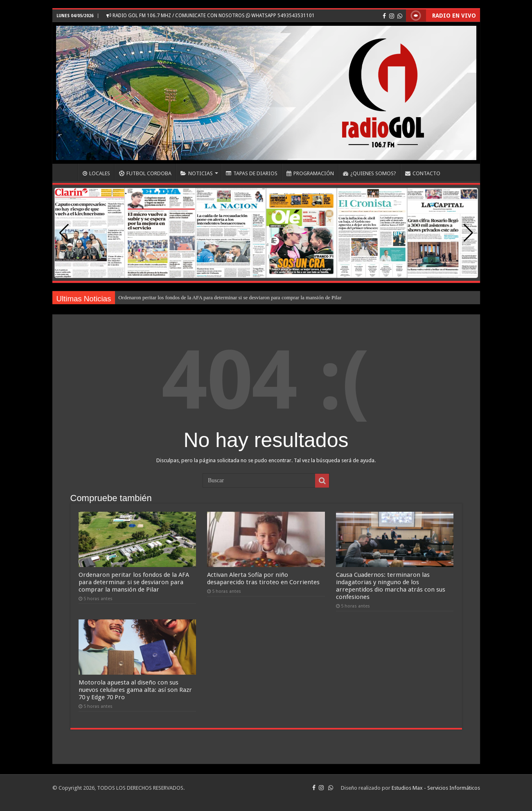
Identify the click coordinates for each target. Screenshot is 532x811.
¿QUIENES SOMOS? (370, 173)
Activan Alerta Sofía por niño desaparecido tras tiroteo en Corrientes (263, 578)
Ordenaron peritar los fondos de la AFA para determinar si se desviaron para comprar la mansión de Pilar (230, 297)
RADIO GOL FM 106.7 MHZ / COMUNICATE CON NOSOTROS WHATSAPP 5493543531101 (211, 16)
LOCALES (96, 173)
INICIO (67, 172)
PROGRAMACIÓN (310, 173)
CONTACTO (423, 173)
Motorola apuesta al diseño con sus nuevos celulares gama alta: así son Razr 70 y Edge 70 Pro (135, 690)
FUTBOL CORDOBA (145, 173)
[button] (468, 233)
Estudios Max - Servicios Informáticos (436, 788)
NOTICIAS (197, 173)
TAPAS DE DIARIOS (252, 173)
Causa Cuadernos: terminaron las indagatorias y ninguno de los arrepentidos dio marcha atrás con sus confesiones (391, 586)
